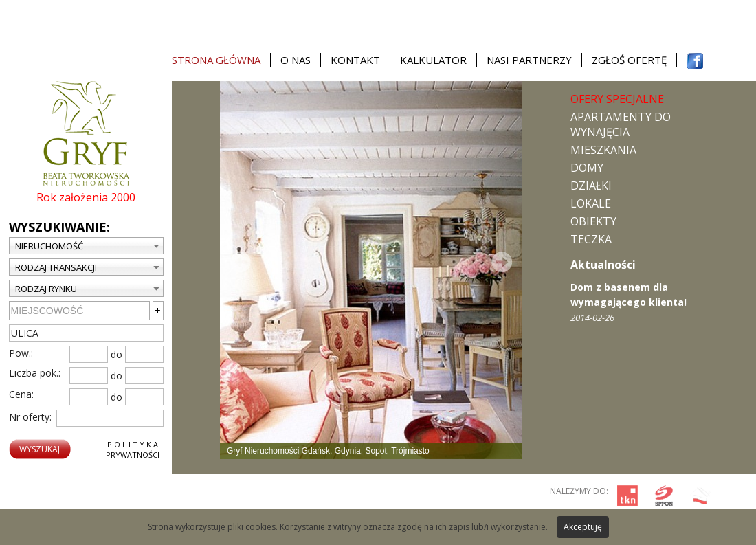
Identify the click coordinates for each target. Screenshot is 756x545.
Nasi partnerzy (529, 60)
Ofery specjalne (617, 99)
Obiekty (593, 221)
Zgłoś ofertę (629, 60)
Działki (591, 186)
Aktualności (603, 265)
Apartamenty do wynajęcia (621, 124)
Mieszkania (603, 150)
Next (502, 262)
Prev (241, 262)
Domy (587, 168)
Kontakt (355, 60)
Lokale (591, 203)
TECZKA (591, 239)
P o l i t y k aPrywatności (133, 449)
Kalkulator (433, 60)
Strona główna (216, 60)
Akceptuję (583, 527)
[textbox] (86, 333)
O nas (296, 60)
